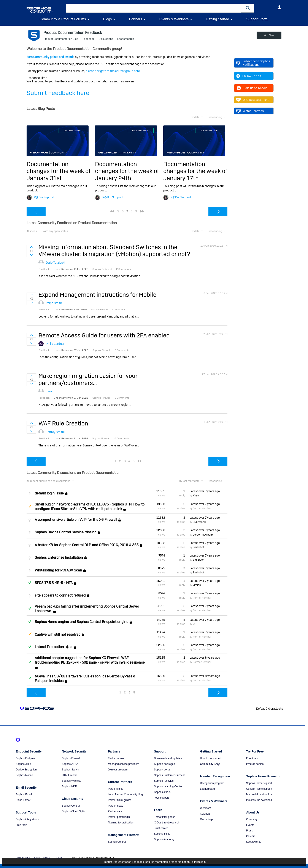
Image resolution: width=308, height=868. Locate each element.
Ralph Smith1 (55, 303)
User (279, 7)
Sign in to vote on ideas (31, 247)
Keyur (196, 496)
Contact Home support (259, 789)
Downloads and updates (168, 758)
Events (250, 825)
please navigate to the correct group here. (113, 71)
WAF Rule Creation (63, 423)
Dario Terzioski (55, 263)
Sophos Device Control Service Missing (66, 532)
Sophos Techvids (164, 781)
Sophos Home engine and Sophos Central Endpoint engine (82, 622)
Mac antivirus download (260, 794)
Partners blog (116, 789)
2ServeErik (199, 522)
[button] (248, 8)
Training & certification (121, 823)
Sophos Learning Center (168, 786)
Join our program (118, 770)
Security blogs (162, 834)
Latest (205, 491)
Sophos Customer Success (170, 775)
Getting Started (218, 19)
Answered (30, 582)
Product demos (255, 764)
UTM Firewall (69, 775)
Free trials (252, 758)
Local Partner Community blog (125, 794)
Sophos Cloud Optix (73, 811)
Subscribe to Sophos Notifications (253, 63)
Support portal (162, 770)
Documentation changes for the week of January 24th (127, 171)
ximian (197, 585)
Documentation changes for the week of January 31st (59, 171)
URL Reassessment (252, 100)
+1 (71, 647)
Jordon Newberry (203, 535)
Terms (37, 858)
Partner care (115, 811)
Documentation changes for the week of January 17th (195, 171)
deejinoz (51, 391)
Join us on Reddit (252, 88)
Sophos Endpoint (26, 758)
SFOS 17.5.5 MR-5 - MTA (54, 583)
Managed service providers (124, 764)
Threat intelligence (165, 817)
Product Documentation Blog (61, 39)
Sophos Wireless (71, 781)
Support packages (164, 764)
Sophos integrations (27, 819)
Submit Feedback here (58, 93)
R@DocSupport (44, 197)
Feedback (88, 39)
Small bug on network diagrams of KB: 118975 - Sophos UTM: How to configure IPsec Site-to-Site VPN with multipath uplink (90, 507)
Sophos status (162, 792)
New (272, 35)
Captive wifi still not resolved (58, 635)
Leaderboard (207, 789)
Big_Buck (198, 560)
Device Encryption (26, 770)
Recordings (207, 819)
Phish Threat (23, 800)
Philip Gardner (55, 344)
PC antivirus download (259, 800)
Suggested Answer (30, 506)
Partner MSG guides (120, 800)
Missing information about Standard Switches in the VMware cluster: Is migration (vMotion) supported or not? (114, 251)
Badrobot (198, 547)
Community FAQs (210, 764)
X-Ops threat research (167, 823)
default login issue (49, 493)
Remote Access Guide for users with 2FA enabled (104, 335)
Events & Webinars (174, 19)
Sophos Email (24, 794)
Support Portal (257, 19)
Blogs (107, 19)
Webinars (205, 808)
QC (195, 624)
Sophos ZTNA (70, 764)
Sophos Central (71, 806)
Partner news (116, 806)
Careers (251, 836)
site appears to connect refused (60, 596)
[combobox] (154, 8)
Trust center (161, 828)
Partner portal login (119, 817)
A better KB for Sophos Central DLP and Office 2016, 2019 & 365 (87, 545)
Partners (135, 19)
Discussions (106, 39)
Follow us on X (249, 76)
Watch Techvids (250, 111)
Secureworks (254, 842)
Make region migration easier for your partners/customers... (88, 379)
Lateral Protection (49, 647)
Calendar (205, 814)
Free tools (21, 825)
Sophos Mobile (24, 775)
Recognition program (212, 783)
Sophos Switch (70, 770)
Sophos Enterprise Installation (59, 558)
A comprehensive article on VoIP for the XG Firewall (76, 520)
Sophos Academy (164, 839)
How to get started (210, 758)
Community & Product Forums (63, 19)
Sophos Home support (259, 783)
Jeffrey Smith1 (56, 432)
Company (252, 819)
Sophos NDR (69, 786)
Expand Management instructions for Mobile (97, 295)
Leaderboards (126, 39)
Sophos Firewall (71, 758)
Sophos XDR (23, 764)
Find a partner (116, 758)
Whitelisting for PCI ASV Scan (58, 570)
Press (250, 831)
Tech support (161, 798)
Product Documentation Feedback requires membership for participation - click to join (154, 862)
